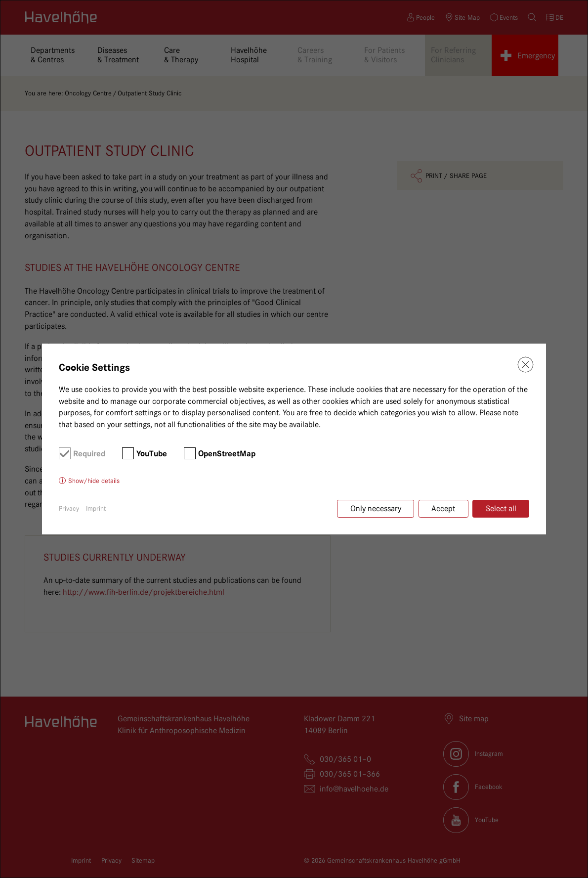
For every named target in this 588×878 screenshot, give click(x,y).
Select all (501, 508)
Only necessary (376, 508)
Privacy (69, 508)
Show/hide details (94, 481)
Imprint (96, 508)
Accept (443, 508)
